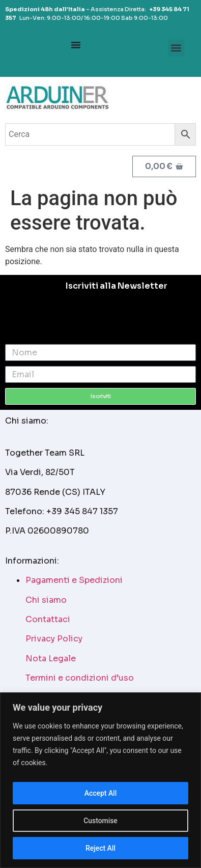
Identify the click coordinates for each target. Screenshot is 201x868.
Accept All (101, 793)
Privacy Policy (54, 639)
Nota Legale (51, 659)
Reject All (101, 848)
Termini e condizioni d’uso (80, 678)
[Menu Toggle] (76, 45)
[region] (101, 780)
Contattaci (48, 619)
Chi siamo (46, 600)
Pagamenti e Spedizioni (74, 580)
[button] (176, 48)
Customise (101, 821)
